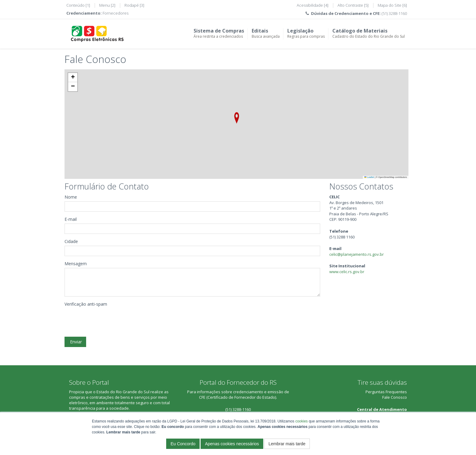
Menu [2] (107, 5)
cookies (301, 421)
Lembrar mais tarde (287, 444)
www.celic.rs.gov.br (347, 272)
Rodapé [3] (134, 5)
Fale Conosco (395, 397)
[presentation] (111, 320)
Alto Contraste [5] (353, 5)
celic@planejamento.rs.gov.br (357, 254)
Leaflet (369, 177)
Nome (71, 197)
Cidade (71, 241)
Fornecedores (116, 13)
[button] (237, 118)
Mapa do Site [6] (392, 5)
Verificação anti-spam (86, 304)
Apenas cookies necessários (232, 444)
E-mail (71, 219)
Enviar (75, 342)
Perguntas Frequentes (386, 392)
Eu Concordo (183, 444)
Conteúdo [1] (78, 5)
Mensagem (76, 264)
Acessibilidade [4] (313, 5)
